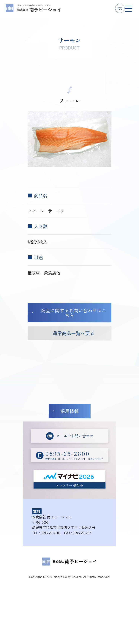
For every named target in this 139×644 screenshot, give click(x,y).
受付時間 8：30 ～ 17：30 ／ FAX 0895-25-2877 (74, 455)
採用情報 (69, 411)
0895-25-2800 (51, 533)
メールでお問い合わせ (75, 436)
